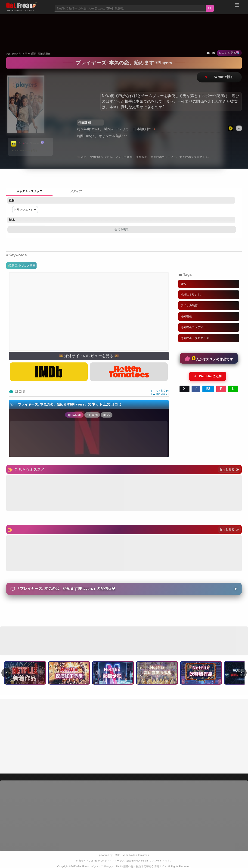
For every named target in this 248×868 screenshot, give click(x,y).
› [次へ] (242, 673)
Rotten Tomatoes (139, 855)
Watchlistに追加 (208, 376)
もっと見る (229, 469)
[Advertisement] (124, 27)
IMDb (125, 855)
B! (208, 389)
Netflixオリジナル (101, 157)
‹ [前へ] (6, 673)
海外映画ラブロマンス (194, 157)
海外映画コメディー (163, 157)
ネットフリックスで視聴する (219, 77)
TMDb (117, 855)
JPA (84, 157)
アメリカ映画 (124, 157)
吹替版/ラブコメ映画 (22, 266)
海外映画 (141, 157)
